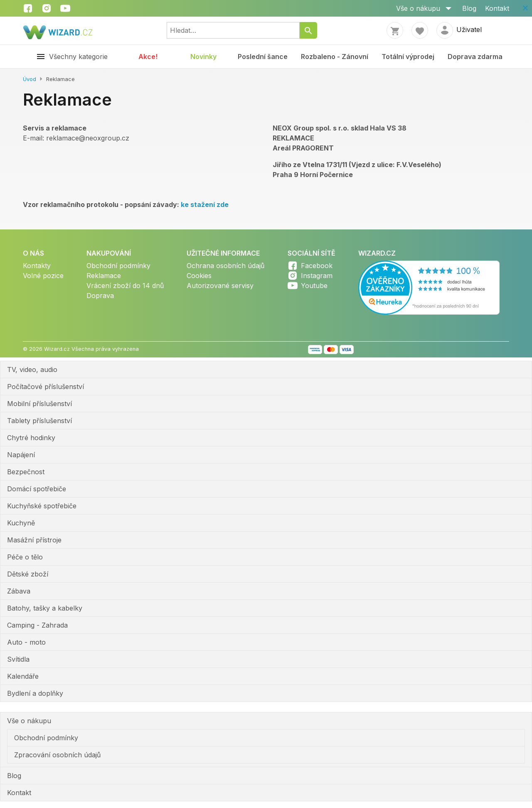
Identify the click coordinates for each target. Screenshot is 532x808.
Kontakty (37, 266)
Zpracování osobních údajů (57, 755)
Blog (469, 8)
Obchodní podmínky (118, 266)
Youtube (314, 286)
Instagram (317, 276)
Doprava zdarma (475, 57)
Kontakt (497, 8)
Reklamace (104, 276)
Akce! (148, 57)
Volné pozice (43, 276)
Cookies (199, 276)
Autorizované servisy (220, 286)
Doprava (100, 296)
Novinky (203, 57)
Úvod (30, 79)
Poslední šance (263, 57)
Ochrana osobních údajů (225, 266)
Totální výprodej (408, 57)
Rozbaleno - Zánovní (335, 57)
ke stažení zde (205, 204)
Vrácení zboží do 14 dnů (125, 286)
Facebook (317, 266)
